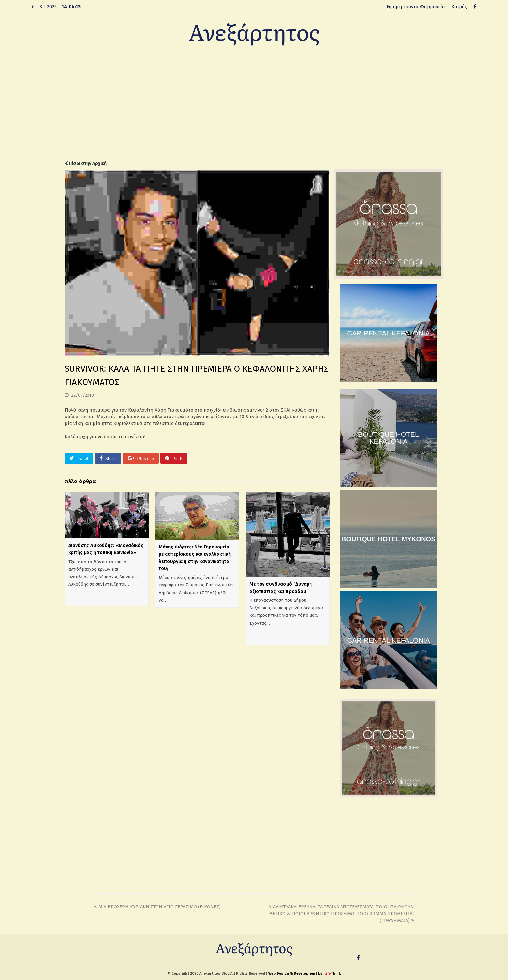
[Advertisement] (254, 108)
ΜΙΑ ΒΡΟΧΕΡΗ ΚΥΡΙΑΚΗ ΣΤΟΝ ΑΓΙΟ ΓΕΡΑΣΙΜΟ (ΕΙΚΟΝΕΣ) (157, 907)
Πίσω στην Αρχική (86, 163)
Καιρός (459, 7)
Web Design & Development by (304, 974)
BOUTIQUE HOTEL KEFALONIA (389, 438)
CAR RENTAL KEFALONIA (388, 333)
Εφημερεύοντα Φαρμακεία (416, 7)
